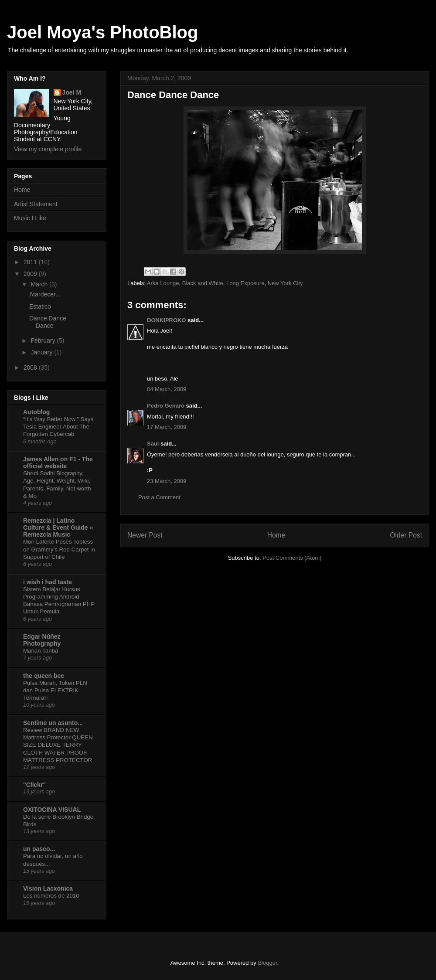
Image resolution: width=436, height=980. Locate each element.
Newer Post (145, 535)
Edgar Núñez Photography (42, 640)
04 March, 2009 (167, 389)
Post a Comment (159, 497)
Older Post (406, 535)
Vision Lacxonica (48, 888)
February (44, 340)
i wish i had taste (48, 582)
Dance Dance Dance (48, 322)
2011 (31, 262)
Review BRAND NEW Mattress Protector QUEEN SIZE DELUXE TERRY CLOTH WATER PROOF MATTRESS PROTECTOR (58, 745)
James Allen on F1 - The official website (58, 463)
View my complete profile (48, 149)
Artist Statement (36, 204)
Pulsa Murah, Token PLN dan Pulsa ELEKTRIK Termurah (55, 691)
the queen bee (44, 676)
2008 (31, 367)
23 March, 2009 (167, 481)
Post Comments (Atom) (292, 558)
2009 (31, 274)
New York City (285, 283)
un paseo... (39, 849)
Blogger (267, 963)
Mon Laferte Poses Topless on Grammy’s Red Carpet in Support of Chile (59, 549)
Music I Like (30, 218)
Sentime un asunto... (53, 723)
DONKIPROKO (167, 320)
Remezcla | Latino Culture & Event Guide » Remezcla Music (58, 527)
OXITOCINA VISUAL (52, 810)
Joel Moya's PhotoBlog (102, 32)
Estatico (40, 306)
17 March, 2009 (167, 427)
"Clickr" (34, 785)
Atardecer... (45, 294)
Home (276, 535)
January (42, 352)
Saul (153, 444)
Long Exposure (245, 283)
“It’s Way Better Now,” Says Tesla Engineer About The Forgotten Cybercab (58, 427)
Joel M (72, 92)
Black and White (203, 283)
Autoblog (36, 412)
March (40, 284)
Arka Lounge (163, 283)
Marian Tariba (41, 651)
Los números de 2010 (51, 896)
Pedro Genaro (166, 406)
